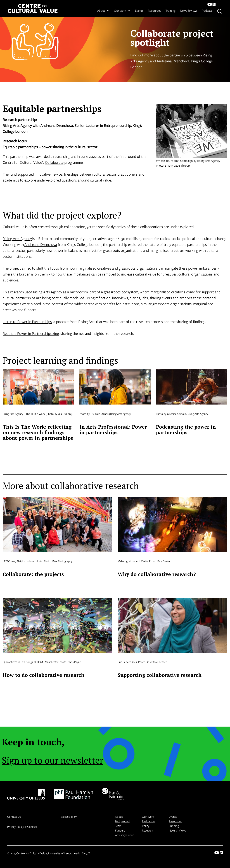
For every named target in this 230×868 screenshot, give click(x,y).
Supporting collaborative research (160, 675)
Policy (146, 826)
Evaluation (148, 821)
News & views (189, 11)
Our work (122, 11)
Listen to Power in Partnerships (27, 322)
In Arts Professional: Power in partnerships (113, 430)
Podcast (207, 11)
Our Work (148, 817)
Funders (120, 830)
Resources (154, 11)
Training (170, 11)
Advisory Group (125, 835)
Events (139, 11)
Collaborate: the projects (33, 574)
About (103, 11)
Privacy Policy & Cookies (22, 827)
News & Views (177, 830)
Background (122, 821)
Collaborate (54, 162)
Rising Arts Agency (17, 238)
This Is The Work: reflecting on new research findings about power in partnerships (38, 432)
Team (118, 826)
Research (148, 830)
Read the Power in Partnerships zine (31, 333)
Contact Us (14, 817)
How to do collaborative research (44, 675)
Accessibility (69, 817)
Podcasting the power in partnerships (186, 430)
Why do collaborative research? (157, 574)
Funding (174, 826)
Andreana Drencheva (41, 244)
